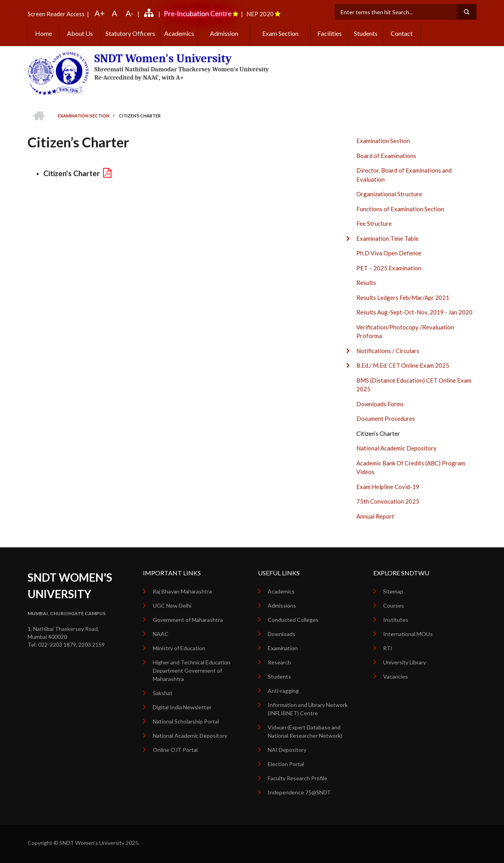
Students (366, 33)
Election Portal (286, 764)
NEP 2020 (260, 14)
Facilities (330, 33)
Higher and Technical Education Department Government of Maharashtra (192, 670)
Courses (394, 605)
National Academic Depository (397, 448)
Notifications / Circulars (388, 351)
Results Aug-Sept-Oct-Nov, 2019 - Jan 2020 (414, 312)
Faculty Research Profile (297, 778)
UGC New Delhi (172, 605)
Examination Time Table (387, 238)
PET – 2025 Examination (389, 268)
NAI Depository (287, 750)
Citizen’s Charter (378, 433)
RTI (388, 648)
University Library (405, 662)
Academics (179, 33)
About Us (80, 33)
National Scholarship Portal (186, 721)
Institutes (396, 620)
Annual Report (375, 516)
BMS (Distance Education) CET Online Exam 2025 (414, 385)
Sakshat (163, 693)
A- (130, 13)
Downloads (282, 634)
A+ (100, 13)
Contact (402, 33)
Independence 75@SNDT (299, 792)
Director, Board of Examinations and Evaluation (404, 175)
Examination (283, 648)
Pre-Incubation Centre (198, 14)
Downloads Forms (380, 404)
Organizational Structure (389, 194)
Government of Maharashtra (188, 620)
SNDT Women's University (163, 59)
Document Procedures (386, 418)
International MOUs (408, 634)
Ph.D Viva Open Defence (389, 253)
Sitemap (393, 591)
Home (44, 33)
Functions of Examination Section (400, 209)
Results (366, 283)
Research (279, 662)
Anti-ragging (283, 691)
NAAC (161, 634)
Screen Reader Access (56, 14)
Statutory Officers (130, 33)
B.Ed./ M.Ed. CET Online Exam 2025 (403, 365)
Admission (224, 33)
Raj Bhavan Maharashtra (182, 591)
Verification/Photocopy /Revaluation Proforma (405, 332)
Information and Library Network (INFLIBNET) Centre (308, 709)
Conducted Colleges (293, 620)
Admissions (282, 605)
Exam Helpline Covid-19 (388, 487)
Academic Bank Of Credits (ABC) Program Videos (411, 468)
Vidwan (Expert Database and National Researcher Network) (305, 731)
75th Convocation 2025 (388, 501)
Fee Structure (374, 223)
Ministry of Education (179, 648)
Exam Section (280, 33)
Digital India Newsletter (182, 707)
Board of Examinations (386, 156)
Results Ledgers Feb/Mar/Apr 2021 (403, 298)
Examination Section (383, 141)
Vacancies (396, 676)
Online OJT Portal (175, 750)
